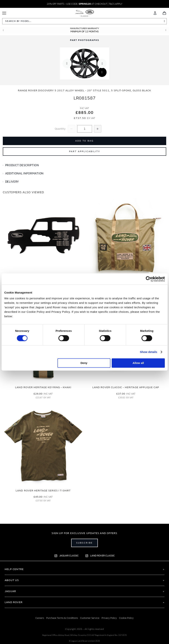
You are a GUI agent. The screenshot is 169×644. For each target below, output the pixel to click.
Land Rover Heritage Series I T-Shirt (43, 491)
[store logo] (84, 13)
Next (166, 30)
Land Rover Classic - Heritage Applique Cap (126, 387)
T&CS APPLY (116, 4)
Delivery (12, 182)
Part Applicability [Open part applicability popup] (85, 152)
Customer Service (90, 618)
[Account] (155, 13)
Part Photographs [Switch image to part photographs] (85, 40)
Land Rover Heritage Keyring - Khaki (43, 387)
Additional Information (24, 174)
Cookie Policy (126, 618)
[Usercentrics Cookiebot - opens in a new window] (148, 279)
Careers (40, 618)
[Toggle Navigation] (4, 13)
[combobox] (84, 21)
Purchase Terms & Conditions (62, 618)
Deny (84, 363)
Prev (3, 30)
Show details (149, 352)
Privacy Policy (109, 618)
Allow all (138, 363)
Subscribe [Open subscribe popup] (84, 543)
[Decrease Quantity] (72, 129)
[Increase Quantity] (98, 129)
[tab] (84, 165)
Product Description (22, 165)
